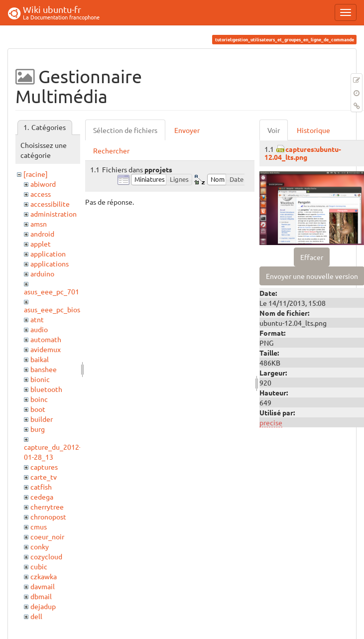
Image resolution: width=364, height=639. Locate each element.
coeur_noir (47, 536)
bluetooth (46, 389)
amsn (39, 224)
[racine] (36, 174)
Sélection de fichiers (125, 130)
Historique (313, 130)
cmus (39, 526)
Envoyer (187, 130)
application (48, 254)
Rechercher (111, 150)
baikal (40, 359)
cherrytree (47, 507)
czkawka (44, 576)
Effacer (312, 257)
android (42, 234)
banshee (44, 369)
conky (40, 546)
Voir (274, 130)
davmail (43, 586)
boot (38, 409)
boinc (39, 399)
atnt (37, 319)
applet (41, 244)
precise (271, 422)
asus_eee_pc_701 (52, 291)
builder (42, 419)
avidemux (46, 349)
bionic (40, 379)
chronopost (48, 516)
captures (44, 467)
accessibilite (50, 204)
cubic (39, 566)
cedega (42, 497)
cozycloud (46, 556)
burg (38, 429)
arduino (42, 273)
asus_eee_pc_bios (52, 309)
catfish (41, 487)
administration (54, 214)
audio (39, 329)
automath (46, 339)
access (41, 194)
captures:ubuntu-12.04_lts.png (303, 153)
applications (50, 263)
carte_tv (44, 477)
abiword (43, 184)
